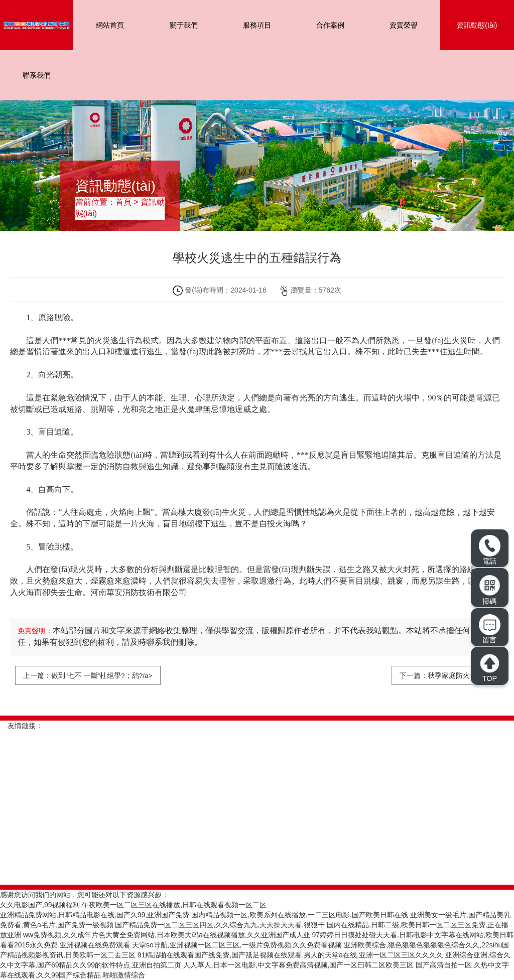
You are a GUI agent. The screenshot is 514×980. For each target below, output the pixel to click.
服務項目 (257, 25)
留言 (489, 629)
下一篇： (414, 675)
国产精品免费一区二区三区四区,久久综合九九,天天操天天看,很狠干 (220, 925)
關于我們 (184, 25)
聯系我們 (37, 75)
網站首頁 (110, 25)
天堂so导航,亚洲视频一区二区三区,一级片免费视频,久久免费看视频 (237, 945)
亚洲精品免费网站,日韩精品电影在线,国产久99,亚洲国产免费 (95, 915)
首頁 (123, 202)
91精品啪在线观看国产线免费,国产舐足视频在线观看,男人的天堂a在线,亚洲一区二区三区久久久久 (290, 955)
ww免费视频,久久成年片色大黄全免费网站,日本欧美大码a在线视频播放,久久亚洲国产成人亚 (167, 935)
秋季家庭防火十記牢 (459, 675)
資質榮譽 (404, 25)
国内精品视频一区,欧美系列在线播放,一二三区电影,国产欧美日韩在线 (300, 915)
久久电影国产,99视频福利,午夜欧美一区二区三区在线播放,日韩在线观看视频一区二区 (133, 905)
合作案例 (330, 25)
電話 (489, 550)
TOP (489, 668)
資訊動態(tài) (477, 25)
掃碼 (490, 590)
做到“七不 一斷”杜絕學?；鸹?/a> (102, 675)
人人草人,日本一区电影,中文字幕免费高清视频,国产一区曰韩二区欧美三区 (299, 965)
